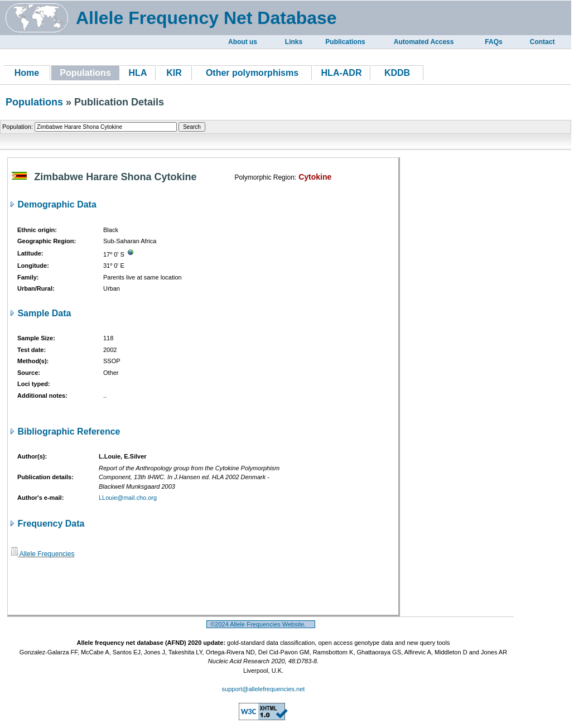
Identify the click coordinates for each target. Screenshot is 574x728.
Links (294, 42)
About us (243, 42)
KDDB (397, 73)
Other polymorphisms (252, 73)
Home (27, 73)
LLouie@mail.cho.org (128, 498)
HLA (138, 73)
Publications (345, 42)
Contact (542, 42)
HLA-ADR (342, 73)
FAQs (493, 42)
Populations (34, 102)
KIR (174, 73)
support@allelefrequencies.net (264, 689)
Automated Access (424, 42)
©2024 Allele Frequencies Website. (261, 624)
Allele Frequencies (43, 554)
